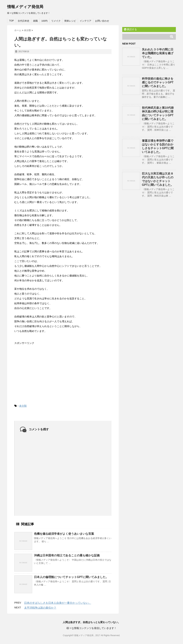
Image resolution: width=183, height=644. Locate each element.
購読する (130, 29)
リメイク (56, 21)
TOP (12, 21)
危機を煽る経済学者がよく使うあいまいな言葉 (64, 534)
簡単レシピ (70, 21)
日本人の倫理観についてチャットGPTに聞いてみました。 (71, 577)
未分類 (23, 406)
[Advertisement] (41, 371)
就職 (35, 21)
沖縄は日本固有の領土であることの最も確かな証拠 (67, 555)
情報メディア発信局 (25, 7)
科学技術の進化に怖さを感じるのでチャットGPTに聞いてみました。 (158, 82)
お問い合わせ (102, 21)
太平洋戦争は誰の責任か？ (40, 608)
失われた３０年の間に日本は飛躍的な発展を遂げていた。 (158, 53)
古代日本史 (24, 21)
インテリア (86, 21)
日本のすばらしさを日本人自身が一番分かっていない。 (58, 603)
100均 (45, 21)
